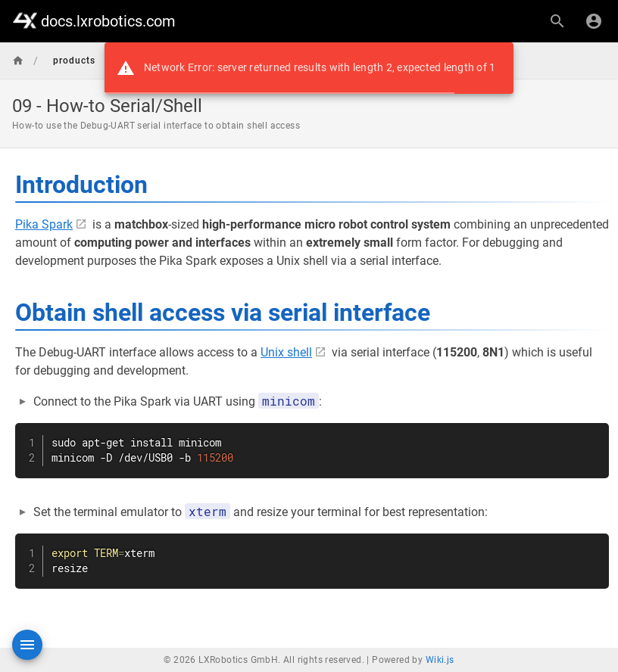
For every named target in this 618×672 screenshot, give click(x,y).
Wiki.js (440, 660)
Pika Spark (44, 224)
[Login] (594, 21)
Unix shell (286, 352)
